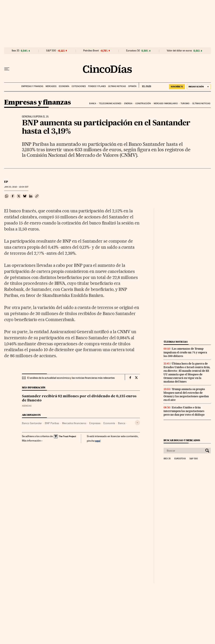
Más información (32, 441)
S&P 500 (51, 51)
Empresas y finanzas (32, 86)
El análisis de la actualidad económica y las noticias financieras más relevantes (71, 378)
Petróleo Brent (91, 51)
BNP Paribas (52, 423)
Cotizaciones (79, 86)
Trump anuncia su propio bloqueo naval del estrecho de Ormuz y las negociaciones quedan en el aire (186, 395)
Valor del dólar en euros (179, 51)
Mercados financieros (74, 423)
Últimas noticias (117, 86)
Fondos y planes (97, 86)
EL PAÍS (145, 85)
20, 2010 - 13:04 (16, 187)
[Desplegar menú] (7, 69)
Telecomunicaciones (110, 104)
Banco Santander (32, 423)
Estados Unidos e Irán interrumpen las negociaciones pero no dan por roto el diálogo (184, 411)
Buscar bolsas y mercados (182, 440)
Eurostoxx (180, 459)
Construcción (143, 104)
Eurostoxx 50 (133, 51)
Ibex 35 (16, 51)
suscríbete (177, 87)
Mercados (51, 86)
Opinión (132, 86)
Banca (93, 104)
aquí (98, 441)
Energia (128, 104)
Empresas (95, 423)
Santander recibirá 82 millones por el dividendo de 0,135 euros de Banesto (79, 398)
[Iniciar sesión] (199, 87)
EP (6, 182)
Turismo (185, 104)
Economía (64, 86)
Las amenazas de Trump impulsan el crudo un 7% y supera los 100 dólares (185, 352)
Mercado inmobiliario (166, 104)
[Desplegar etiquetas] (137, 423)
